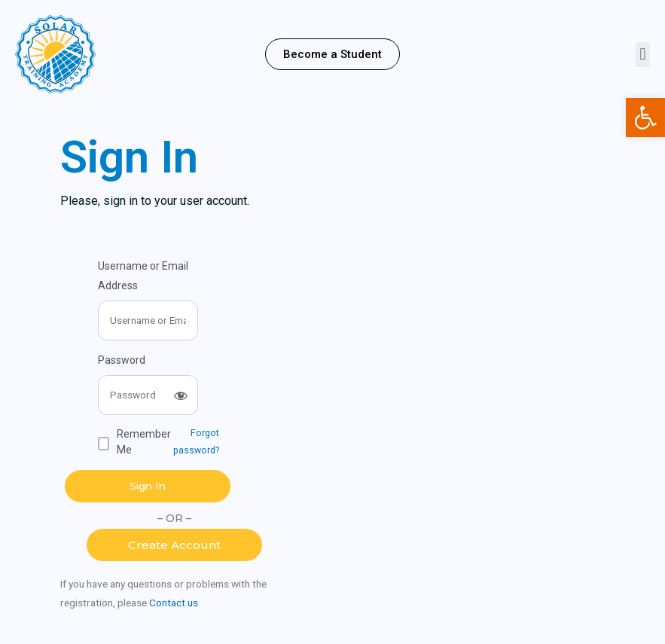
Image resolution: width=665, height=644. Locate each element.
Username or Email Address (143, 276)
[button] (332, 55)
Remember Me (144, 442)
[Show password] (181, 396)
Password (122, 360)
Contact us (174, 603)
